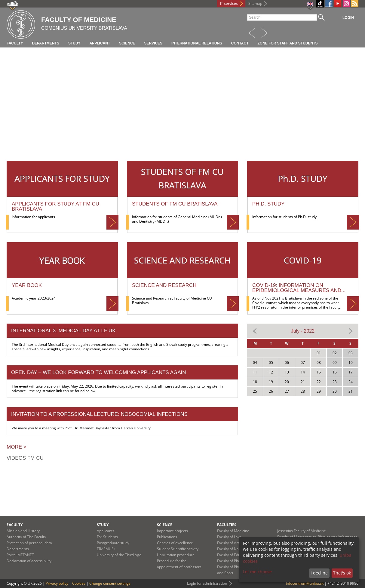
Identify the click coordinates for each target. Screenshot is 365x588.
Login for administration (207, 583)
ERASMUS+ (106, 549)
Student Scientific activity (178, 549)
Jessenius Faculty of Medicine (302, 531)
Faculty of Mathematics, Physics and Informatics (317, 537)
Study (74, 43)
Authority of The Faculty (26, 537)
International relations (197, 43)
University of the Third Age (119, 555)
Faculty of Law (229, 537)
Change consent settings (110, 583)
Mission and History (23, 531)
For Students (107, 537)
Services (153, 43)
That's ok (342, 573)
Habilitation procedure (176, 555)
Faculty (15, 43)
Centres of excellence (175, 543)
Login (348, 18)
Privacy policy (57, 583)
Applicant (100, 43)
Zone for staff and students (288, 43)
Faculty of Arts (229, 543)
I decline (319, 573)
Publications (167, 537)
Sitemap (255, 3)
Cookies (79, 583)
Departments (45, 43)
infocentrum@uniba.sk (305, 583)
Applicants (106, 531)
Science (127, 43)
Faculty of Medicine (233, 531)
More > (17, 447)
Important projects (172, 531)
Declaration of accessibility (29, 561)
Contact (240, 43)
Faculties (227, 525)
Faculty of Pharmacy (234, 561)
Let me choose (257, 572)
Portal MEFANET (20, 555)
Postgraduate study (113, 543)
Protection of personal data (29, 543)
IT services (229, 3)
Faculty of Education (234, 555)
